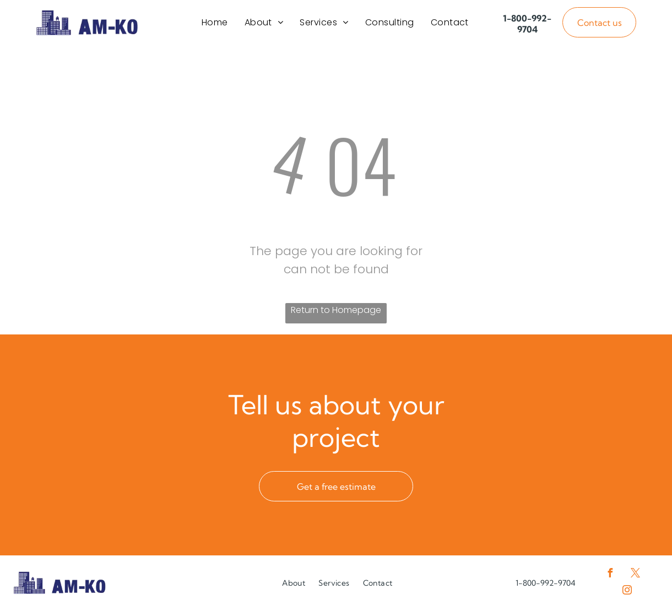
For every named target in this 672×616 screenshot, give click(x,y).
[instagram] (627, 597)
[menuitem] (215, 25)
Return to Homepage (336, 315)
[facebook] (610, 580)
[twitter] (636, 580)
